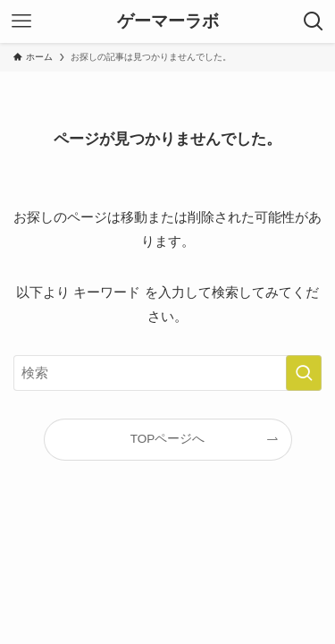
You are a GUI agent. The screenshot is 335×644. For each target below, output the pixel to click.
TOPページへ (168, 439)
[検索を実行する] (304, 373)
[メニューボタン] (21, 21)
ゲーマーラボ (168, 22)
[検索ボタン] (314, 21)
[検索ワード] (167, 373)
